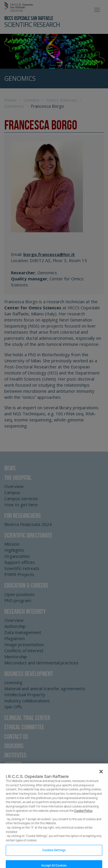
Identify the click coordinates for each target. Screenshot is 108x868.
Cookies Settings (54, 853)
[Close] (101, 775)
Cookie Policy (84, 814)
